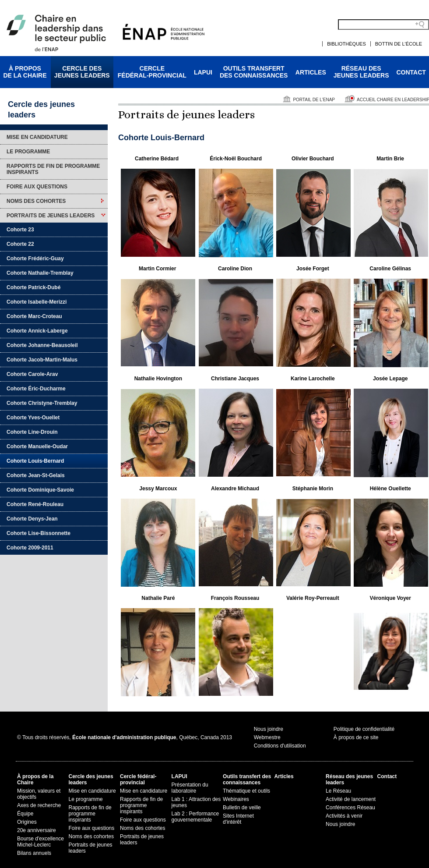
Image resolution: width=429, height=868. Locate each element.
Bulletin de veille (242, 808)
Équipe (25, 814)
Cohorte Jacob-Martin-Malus (42, 360)
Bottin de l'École (399, 44)
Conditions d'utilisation (280, 746)
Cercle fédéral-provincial (138, 779)
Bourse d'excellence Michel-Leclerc (40, 842)
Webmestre (267, 737)
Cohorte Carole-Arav (32, 374)
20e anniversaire (37, 830)
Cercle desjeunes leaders (82, 72)
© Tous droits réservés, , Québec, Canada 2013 (125, 737)
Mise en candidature (37, 137)
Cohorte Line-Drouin (32, 432)
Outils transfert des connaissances (247, 779)
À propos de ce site (356, 737)
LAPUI (203, 72)
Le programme (28, 152)
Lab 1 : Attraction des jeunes (196, 802)
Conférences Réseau (350, 808)
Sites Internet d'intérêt (238, 819)
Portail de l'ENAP (314, 100)
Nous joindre (269, 729)
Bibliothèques (346, 44)
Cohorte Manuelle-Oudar (37, 446)
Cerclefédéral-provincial (152, 72)
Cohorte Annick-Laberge (37, 331)
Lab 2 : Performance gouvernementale (195, 817)
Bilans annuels (34, 853)
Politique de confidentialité (364, 729)
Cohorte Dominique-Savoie (40, 490)
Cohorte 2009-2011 (30, 548)
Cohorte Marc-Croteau (34, 316)
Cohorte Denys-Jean (32, 519)
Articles (311, 72)
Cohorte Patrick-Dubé (33, 287)
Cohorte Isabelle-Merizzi (37, 302)
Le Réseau (338, 791)
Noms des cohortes (36, 201)
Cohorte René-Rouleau (35, 504)
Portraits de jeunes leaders (51, 216)
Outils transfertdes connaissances (254, 72)
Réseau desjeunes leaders (361, 72)
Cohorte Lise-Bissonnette (39, 533)
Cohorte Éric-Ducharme (36, 389)
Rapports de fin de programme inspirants (53, 169)
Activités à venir (344, 816)
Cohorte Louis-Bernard (35, 461)
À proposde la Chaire (25, 72)
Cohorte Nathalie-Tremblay (40, 273)
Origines (27, 822)
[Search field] (383, 25)
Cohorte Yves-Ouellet (33, 418)
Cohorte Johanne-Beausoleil (42, 345)
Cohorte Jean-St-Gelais (36, 475)
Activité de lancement (351, 799)
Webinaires (236, 799)
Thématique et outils (246, 791)
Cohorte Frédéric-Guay (35, 259)
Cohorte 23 (20, 230)
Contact (411, 72)
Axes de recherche (39, 805)
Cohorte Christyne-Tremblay (42, 403)
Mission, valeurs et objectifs (39, 794)
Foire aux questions (37, 187)
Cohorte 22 (20, 244)
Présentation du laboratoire (190, 788)
